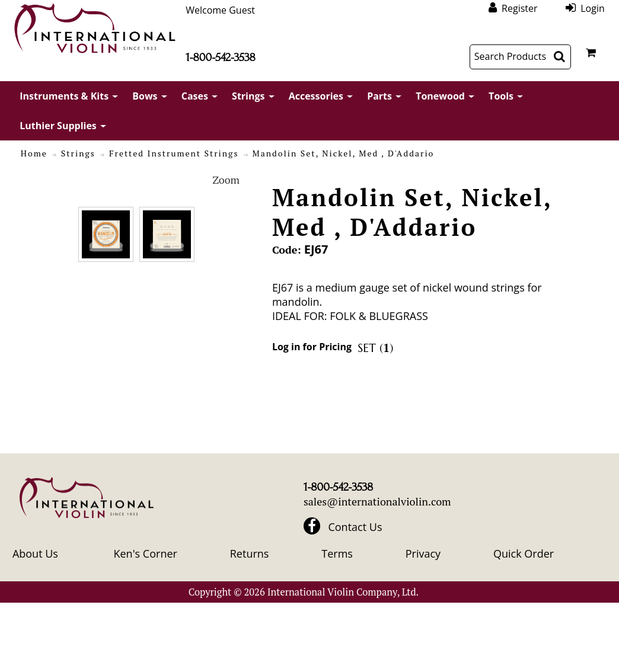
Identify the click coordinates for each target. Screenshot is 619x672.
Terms (337, 553)
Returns (250, 553)
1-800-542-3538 (220, 57)
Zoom (226, 180)
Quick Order (524, 553)
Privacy (423, 553)
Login (593, 8)
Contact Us (355, 527)
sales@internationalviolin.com (377, 501)
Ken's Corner (145, 553)
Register (519, 8)
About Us (35, 553)
